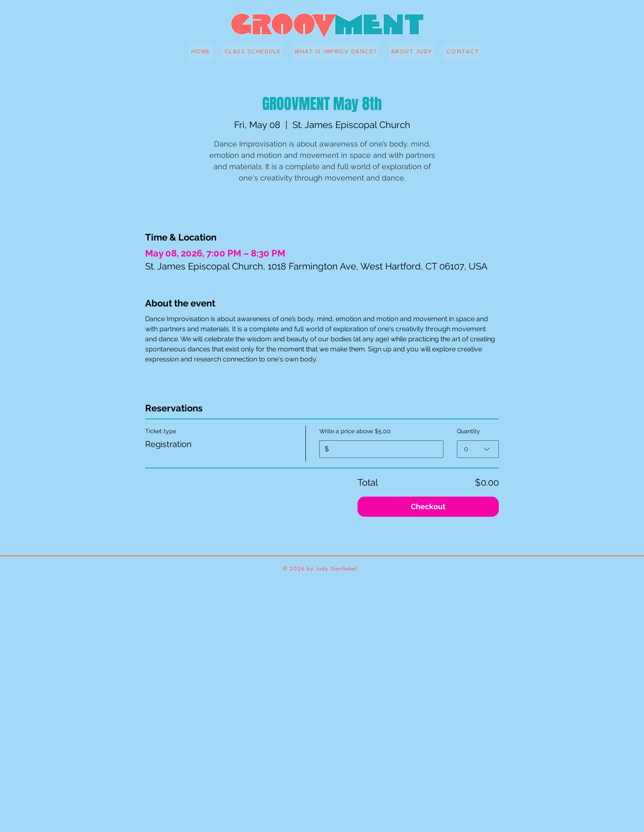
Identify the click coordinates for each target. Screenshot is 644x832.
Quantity (468, 431)
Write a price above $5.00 (355, 431)
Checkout (428, 506)
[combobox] (478, 449)
